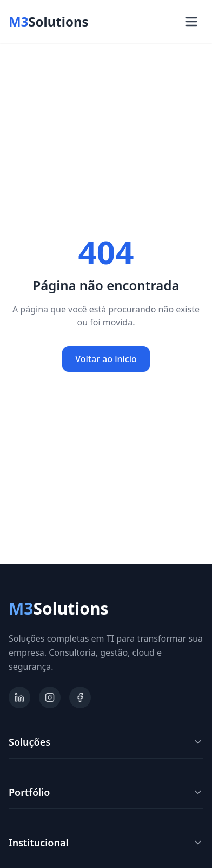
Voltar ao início (106, 359)
